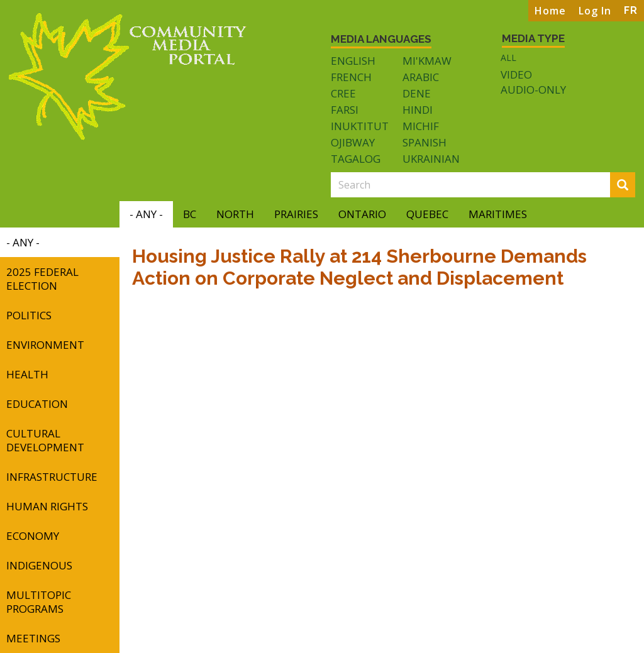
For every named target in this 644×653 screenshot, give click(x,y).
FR (631, 10)
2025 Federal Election (42, 279)
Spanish (425, 142)
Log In (595, 11)
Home (550, 11)
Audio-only (533, 90)
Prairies (296, 214)
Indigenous (39, 565)
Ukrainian (431, 159)
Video (516, 75)
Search (626, 186)
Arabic (421, 77)
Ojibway (353, 142)
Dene (417, 93)
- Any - (146, 214)
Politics (29, 315)
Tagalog (356, 159)
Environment (45, 345)
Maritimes (498, 214)
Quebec (427, 214)
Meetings (33, 638)
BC (190, 214)
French (351, 77)
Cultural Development (45, 440)
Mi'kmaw (427, 61)
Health (27, 374)
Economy (33, 536)
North (235, 214)
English (353, 61)
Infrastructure (52, 477)
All (508, 58)
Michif (421, 126)
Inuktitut (360, 126)
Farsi (345, 110)
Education (37, 404)
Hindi (418, 110)
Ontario (362, 214)
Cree (343, 93)
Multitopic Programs (39, 602)
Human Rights (47, 506)
